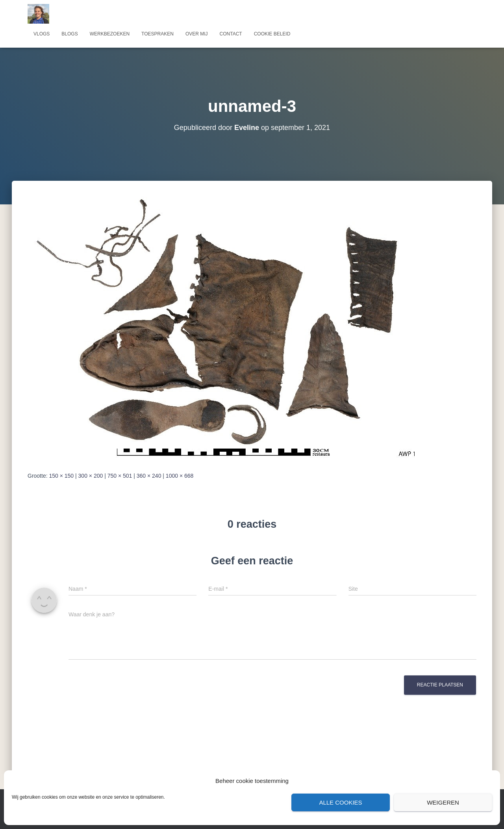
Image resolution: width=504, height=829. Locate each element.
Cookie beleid (272, 34)
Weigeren (443, 802)
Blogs (69, 34)
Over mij (197, 34)
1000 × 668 (180, 476)
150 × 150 (61, 476)
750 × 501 (120, 476)
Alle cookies (340, 802)
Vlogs (42, 34)
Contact (231, 34)
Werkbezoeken (110, 34)
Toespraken (157, 34)
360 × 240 (149, 476)
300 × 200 (91, 476)
